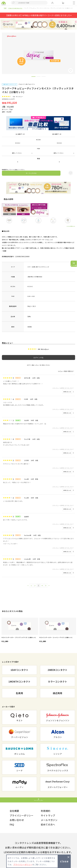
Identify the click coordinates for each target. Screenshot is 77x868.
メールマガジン (49, 820)
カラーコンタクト (57, 681)
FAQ (12, 825)
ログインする (38, 358)
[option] (20, 630)
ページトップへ (39, 800)
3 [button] (44, 77)
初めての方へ (48, 825)
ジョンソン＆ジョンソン (15, 8)
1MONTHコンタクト (19, 681)
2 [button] (38, 77)
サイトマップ (48, 815)
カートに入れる (31, 173)
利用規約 (46, 811)
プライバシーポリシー (22, 815)
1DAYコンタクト (20, 670)
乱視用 (20, 693)
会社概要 (14, 811)
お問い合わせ (17, 820)
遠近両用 (57, 693)
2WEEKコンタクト (58, 670)
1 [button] (33, 77)
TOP (5, 8)
